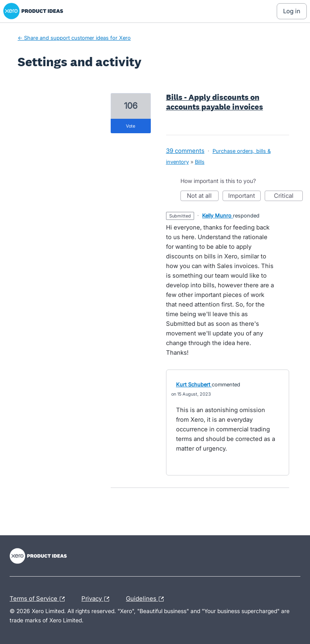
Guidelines (147, 599)
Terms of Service (39, 599)
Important (244, 196)
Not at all (203, 196)
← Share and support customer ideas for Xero (74, 38)
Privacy (97, 599)
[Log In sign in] (292, 11)
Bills (200, 162)
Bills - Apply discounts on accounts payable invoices (215, 102)
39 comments (185, 151)
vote (131, 126)
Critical (288, 196)
